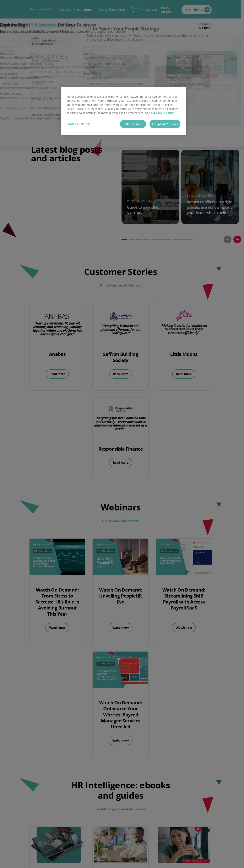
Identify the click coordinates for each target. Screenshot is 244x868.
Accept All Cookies (165, 124)
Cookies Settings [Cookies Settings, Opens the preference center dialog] (79, 124)
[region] (123, 111)
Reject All (133, 124)
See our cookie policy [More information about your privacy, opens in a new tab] (159, 113)
